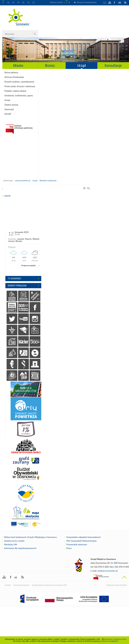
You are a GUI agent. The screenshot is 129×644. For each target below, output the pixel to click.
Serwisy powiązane (17, 286)
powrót (7, 196)
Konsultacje (113, 66)
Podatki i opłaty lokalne (15, 91)
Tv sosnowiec (14, 279)
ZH (29, 3)
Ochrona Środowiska (14, 77)
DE (13, 3)
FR (18, 3)
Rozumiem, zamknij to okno (115, 639)
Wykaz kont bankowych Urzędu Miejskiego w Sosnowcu (31, 537)
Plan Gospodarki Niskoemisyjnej (81, 541)
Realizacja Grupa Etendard (117, 585)
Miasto (18, 66)
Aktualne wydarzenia (48, 181)
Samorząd (9, 109)
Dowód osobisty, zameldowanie (19, 82)
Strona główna (11, 72)
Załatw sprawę (11, 105)
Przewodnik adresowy (77, 544)
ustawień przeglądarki (109, 641)
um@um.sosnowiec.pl (108, 571)
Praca (69, 548)
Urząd (82, 66)
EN (8, 3)
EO (34, 3)
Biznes (50, 66)
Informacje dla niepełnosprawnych (20, 548)
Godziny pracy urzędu (14, 541)
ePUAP (8, 114)
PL (3, 3)
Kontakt (8, 585)
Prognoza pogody (28, 265)
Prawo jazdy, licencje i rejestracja (20, 86)
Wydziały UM (11, 544)
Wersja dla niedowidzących (87, 2)
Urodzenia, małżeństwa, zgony (19, 95)
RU (23, 3)
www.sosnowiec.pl (23, 181)
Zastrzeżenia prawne (21, 585)
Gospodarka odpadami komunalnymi (84, 537)
